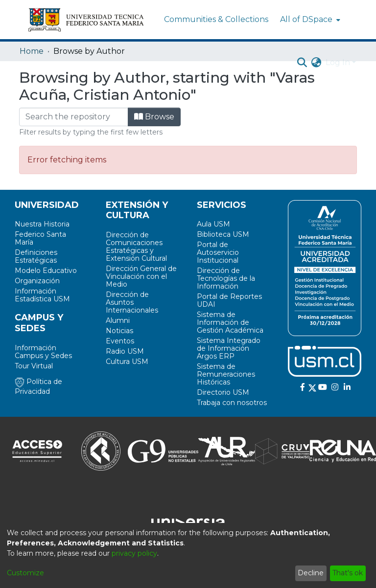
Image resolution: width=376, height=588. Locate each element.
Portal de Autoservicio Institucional (218, 252)
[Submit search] (302, 63)
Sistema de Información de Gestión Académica (230, 322)
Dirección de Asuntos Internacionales (132, 302)
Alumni (118, 320)
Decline (311, 573)
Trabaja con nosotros (232, 403)
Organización (37, 281)
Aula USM (213, 224)
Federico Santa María (40, 238)
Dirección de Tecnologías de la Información (226, 278)
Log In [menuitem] (338, 62)
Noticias (119, 331)
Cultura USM (127, 362)
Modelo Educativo (46, 271)
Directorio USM (223, 392)
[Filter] (74, 117)
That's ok (348, 573)
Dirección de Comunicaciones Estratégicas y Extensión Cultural (136, 247)
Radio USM (125, 351)
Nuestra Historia (42, 224)
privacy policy (134, 553)
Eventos (120, 341)
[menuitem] (309, 20)
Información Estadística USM (42, 295)
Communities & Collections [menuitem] (216, 19)
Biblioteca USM (223, 234)
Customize (25, 573)
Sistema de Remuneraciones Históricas (226, 374)
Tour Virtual (34, 366)
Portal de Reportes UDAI (229, 300)
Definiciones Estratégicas (36, 256)
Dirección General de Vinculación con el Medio (141, 276)
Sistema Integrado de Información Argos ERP (229, 348)
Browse (154, 117)
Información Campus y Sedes (43, 352)
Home (32, 51)
